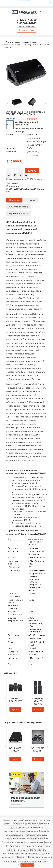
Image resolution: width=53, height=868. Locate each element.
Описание (14, 200)
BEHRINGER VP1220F (15, 749)
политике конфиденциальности (33, 861)
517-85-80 (27, 20)
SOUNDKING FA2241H (38, 749)
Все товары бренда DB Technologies (26, 123)
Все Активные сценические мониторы (29, 130)
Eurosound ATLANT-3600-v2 (38, 701)
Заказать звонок (27, 30)
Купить (32, 171)
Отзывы (31, 200)
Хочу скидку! (12, 183)
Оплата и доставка (19, 207)
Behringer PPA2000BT (15, 700)
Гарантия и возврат (19, 213)
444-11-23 (27, 23)
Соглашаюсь (27, 865)
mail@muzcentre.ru (27, 26)
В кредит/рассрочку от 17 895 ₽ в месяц (24, 179)
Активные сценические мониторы (21, 42)
